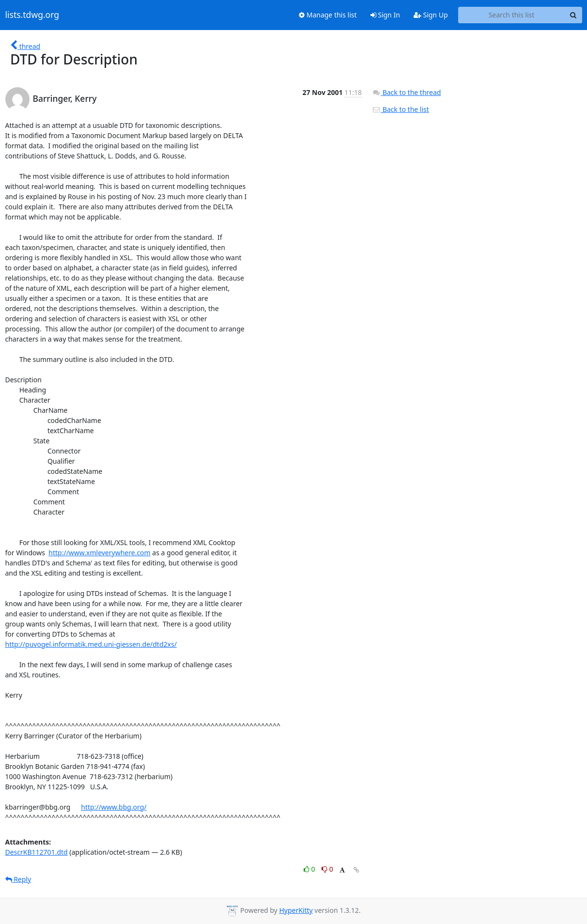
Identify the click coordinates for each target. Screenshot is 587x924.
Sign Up (431, 15)
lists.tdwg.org (32, 15)
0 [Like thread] (310, 869)
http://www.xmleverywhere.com (99, 553)
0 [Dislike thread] (327, 869)
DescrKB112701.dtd (37, 852)
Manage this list (328, 15)
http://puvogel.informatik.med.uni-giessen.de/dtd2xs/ (91, 644)
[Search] (573, 15)
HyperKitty (296, 910)
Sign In (385, 15)
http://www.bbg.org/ (114, 807)
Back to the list (401, 109)
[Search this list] (512, 15)
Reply (18, 879)
